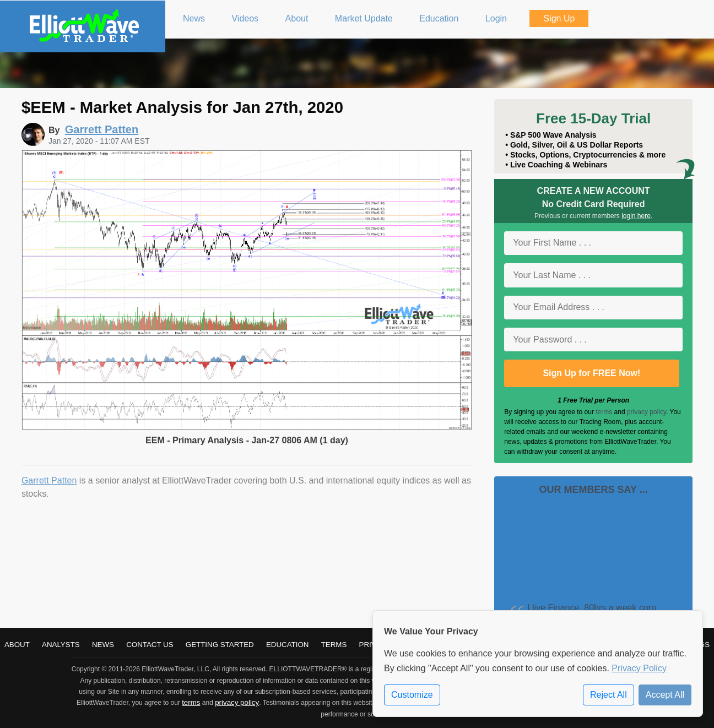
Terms (334, 645)
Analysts (61, 645)
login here (636, 216)
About (17, 645)
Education (288, 645)
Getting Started (220, 645)
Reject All (608, 695)
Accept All (665, 695)
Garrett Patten (49, 480)
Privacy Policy (639, 668)
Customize (412, 695)
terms (604, 412)
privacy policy (647, 412)
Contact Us (150, 645)
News (103, 645)
